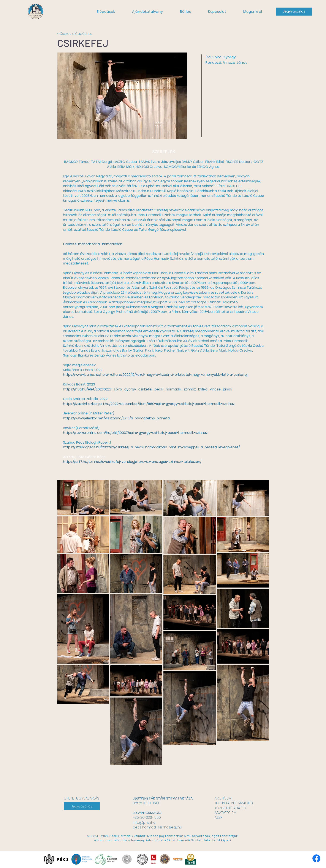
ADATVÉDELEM (226, 813)
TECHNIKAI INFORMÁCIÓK (234, 803)
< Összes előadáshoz (75, 34)
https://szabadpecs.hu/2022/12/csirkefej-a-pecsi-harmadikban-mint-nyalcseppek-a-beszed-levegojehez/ (151, 447)
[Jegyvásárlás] (294, 12)
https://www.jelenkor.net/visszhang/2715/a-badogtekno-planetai (117, 418)
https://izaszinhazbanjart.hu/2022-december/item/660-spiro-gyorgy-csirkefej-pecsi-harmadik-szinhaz (149, 404)
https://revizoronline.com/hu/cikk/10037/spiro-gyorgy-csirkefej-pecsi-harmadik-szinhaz (135, 433)
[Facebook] (316, 858)
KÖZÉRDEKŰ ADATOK (230, 808)
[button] (106, 12)
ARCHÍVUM (223, 798)
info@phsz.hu (144, 823)
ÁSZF (218, 818)
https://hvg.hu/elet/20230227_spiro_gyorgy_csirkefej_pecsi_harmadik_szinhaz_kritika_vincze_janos (147, 389)
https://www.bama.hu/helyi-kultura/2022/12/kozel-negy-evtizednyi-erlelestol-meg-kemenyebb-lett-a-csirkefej (155, 375)
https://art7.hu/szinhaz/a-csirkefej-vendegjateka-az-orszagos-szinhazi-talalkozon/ (132, 462)
